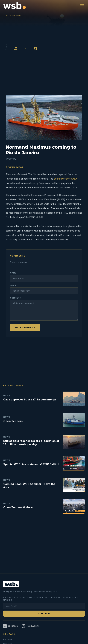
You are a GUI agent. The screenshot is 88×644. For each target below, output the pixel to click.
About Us (8, 639)
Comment (16, 298)
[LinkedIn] (11, 626)
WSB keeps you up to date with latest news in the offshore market (41, 599)
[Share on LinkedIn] (15, 48)
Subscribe (44, 614)
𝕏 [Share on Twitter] (25, 48)
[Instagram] (31, 626)
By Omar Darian (14, 167)
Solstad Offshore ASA (65, 179)
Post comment (25, 327)
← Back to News (12, 16)
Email (13, 285)
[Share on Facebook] (36, 48)
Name (13, 273)
